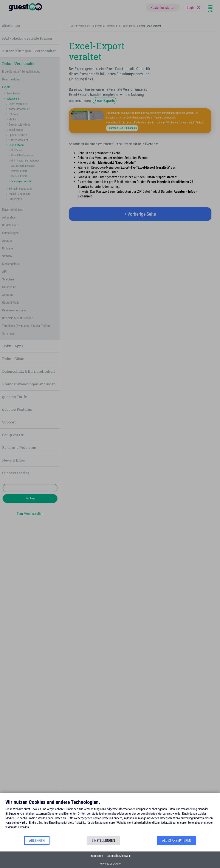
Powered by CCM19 (110, 864)
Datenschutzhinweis (119, 856)
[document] (110, 817)
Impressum (96, 856)
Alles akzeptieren (177, 841)
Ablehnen (37, 841)
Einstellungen (103, 841)
